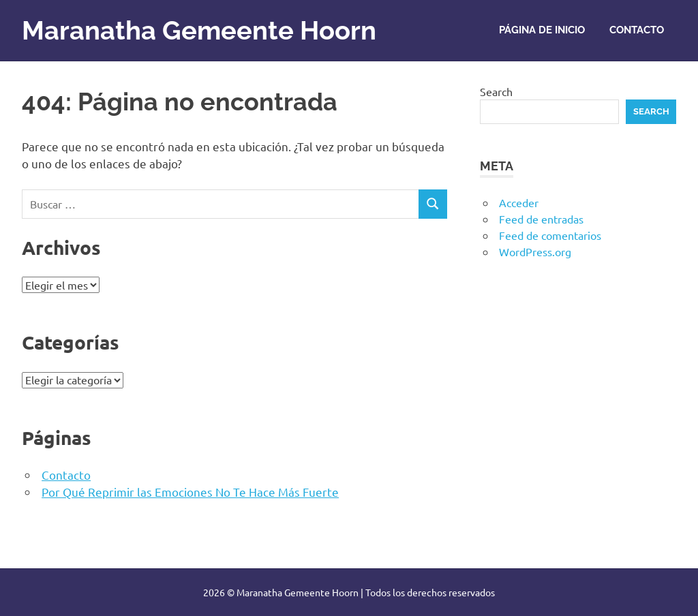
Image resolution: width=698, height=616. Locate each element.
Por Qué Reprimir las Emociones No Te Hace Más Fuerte (190, 492)
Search (496, 91)
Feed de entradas (541, 219)
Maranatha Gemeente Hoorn (199, 30)
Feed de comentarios (550, 235)
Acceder (519, 202)
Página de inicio (542, 30)
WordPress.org (535, 251)
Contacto (637, 30)
